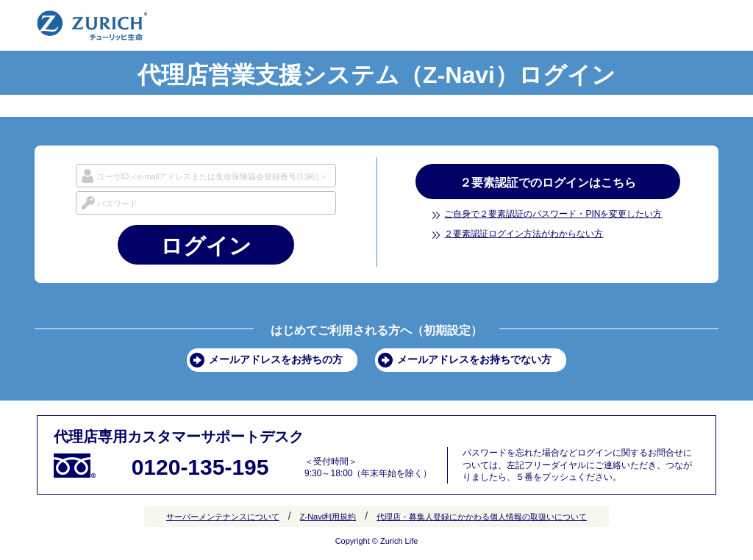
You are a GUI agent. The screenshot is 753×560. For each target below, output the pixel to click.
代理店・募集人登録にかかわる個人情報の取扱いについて (482, 517)
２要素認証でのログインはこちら (548, 183)
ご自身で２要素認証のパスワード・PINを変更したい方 (553, 214)
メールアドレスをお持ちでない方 (474, 359)
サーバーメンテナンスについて (223, 517)
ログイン (206, 246)
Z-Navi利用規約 (328, 517)
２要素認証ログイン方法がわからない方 (524, 234)
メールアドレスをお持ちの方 (276, 359)
